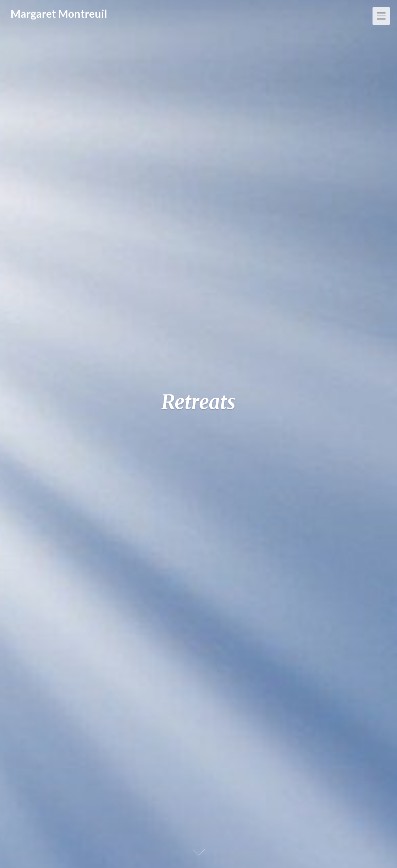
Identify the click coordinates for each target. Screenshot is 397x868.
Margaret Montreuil (59, 13)
